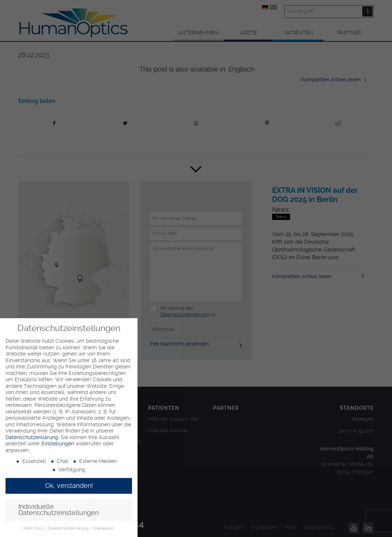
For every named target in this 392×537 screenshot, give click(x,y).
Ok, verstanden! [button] (69, 486)
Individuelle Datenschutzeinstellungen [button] (58, 510)
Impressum (104, 528)
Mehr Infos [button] (34, 528)
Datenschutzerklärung (32, 437)
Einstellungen (58, 444)
